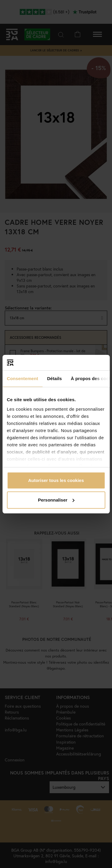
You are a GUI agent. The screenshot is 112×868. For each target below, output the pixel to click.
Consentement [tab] (22, 378)
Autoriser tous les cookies (56, 480)
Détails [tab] (54, 378)
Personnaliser (56, 500)
